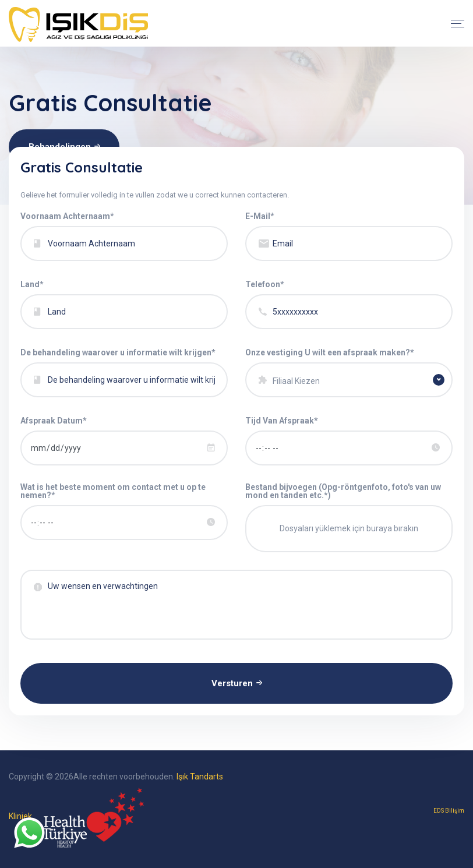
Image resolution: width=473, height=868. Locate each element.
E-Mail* (260, 216)
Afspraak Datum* (54, 421)
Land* (32, 284)
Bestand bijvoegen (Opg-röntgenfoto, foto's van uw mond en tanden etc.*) (343, 491)
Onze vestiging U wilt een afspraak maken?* (330, 352)
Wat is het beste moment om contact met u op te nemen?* (113, 491)
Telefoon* (265, 284)
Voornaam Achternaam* (67, 216)
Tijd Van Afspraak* (282, 421)
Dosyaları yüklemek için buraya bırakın (349, 528)
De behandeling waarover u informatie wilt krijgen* (118, 352)
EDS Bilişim (449, 811)
